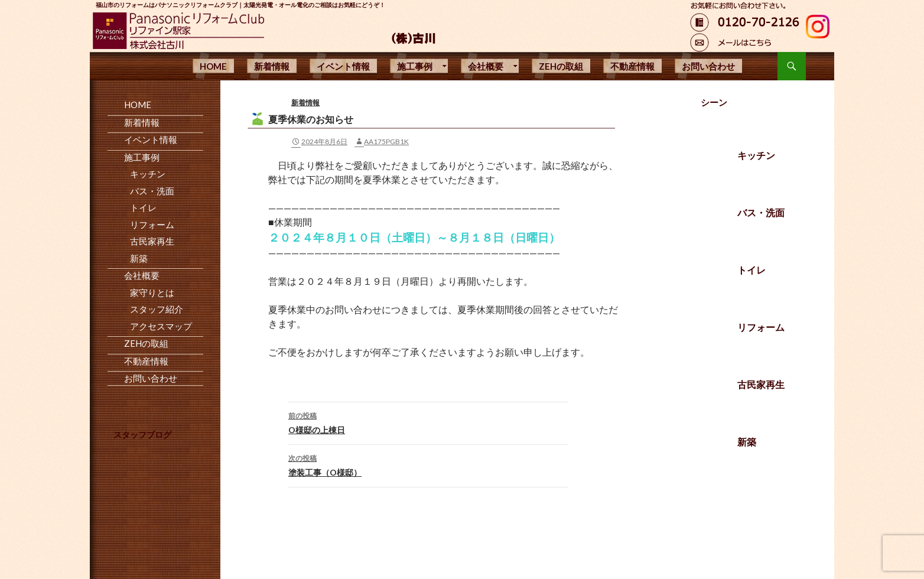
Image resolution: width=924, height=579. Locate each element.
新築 (747, 442)
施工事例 (415, 66)
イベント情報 (343, 66)
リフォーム (761, 327)
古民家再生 (761, 384)
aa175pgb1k (386, 142)
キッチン (756, 155)
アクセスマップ (161, 326)
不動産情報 (632, 66)
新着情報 (272, 66)
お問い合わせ (708, 66)
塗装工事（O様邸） (428, 464)
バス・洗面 (761, 212)
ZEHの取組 (561, 66)
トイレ (751, 270)
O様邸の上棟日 (428, 422)
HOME (213, 66)
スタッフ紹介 (157, 309)
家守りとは (152, 292)
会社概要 (486, 66)
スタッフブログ (142, 435)
